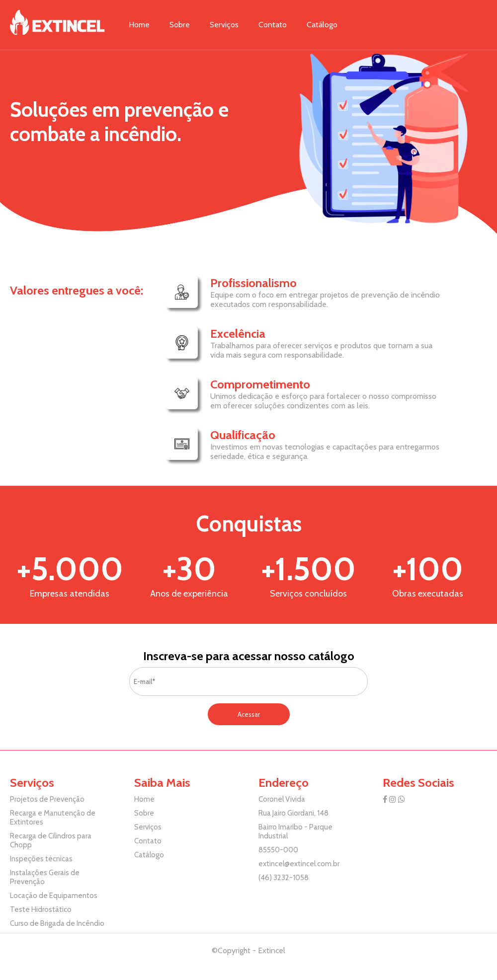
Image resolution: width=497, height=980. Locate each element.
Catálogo (322, 25)
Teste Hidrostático (41, 909)
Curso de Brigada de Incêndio (57, 923)
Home (139, 25)
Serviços (224, 25)
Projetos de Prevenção (47, 799)
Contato (273, 25)
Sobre (180, 25)
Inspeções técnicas (41, 859)
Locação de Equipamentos (54, 896)
